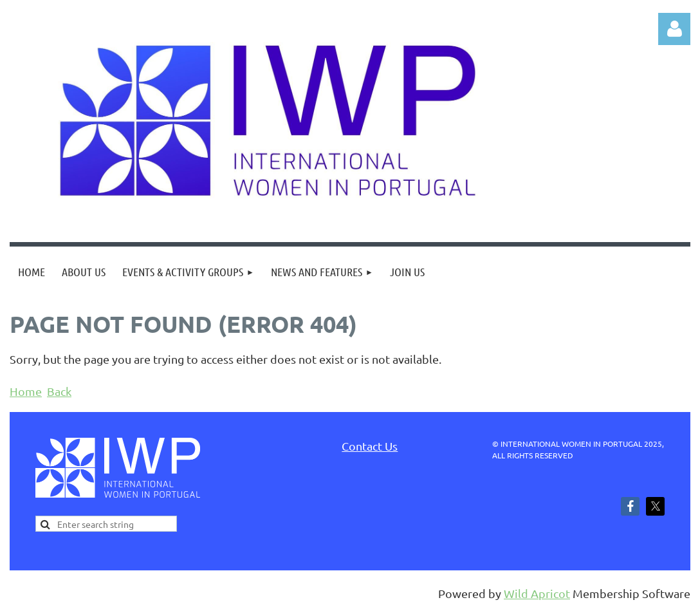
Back (59, 391)
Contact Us (370, 446)
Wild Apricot (537, 593)
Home (26, 391)
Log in (674, 29)
